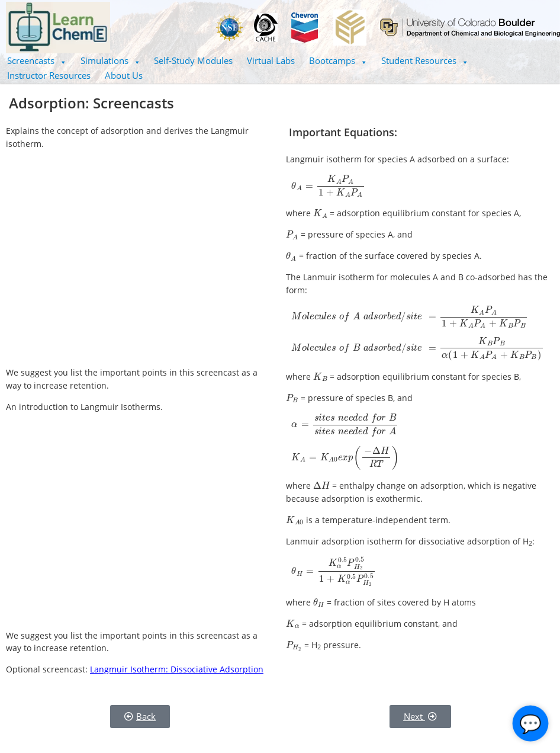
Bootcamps (338, 60)
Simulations (110, 60)
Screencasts (37, 60)
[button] (37, 61)
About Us (124, 75)
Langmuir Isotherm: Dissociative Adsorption (177, 669)
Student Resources (425, 60)
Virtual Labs (271, 60)
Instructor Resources (49, 75)
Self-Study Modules (193, 60)
